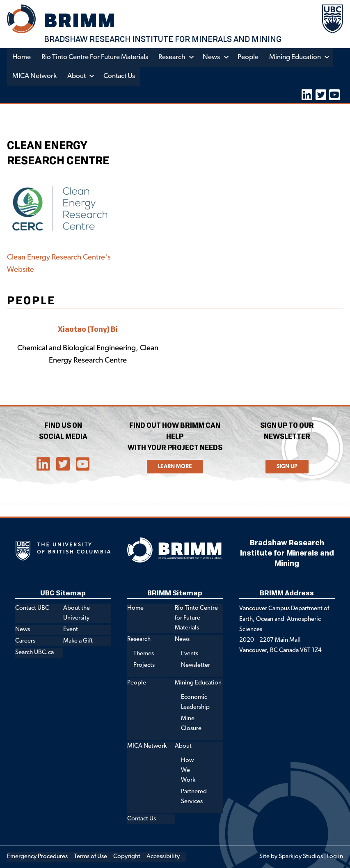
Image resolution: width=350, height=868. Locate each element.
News (213, 57)
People (249, 57)
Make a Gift (78, 641)
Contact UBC (32, 608)
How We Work (188, 770)
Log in (335, 857)
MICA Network (34, 76)
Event (71, 630)
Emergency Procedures (37, 857)
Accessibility (163, 857)
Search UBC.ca (34, 652)
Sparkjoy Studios (301, 857)
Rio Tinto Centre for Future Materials (95, 57)
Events (190, 654)
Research (173, 57)
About (77, 76)
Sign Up (287, 466)
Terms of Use (90, 857)
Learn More (175, 466)
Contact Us (119, 76)
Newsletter (196, 665)
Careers (25, 641)
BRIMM (80, 20)
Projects (144, 665)
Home (22, 57)
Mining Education (296, 57)
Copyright (127, 857)
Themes (144, 654)
